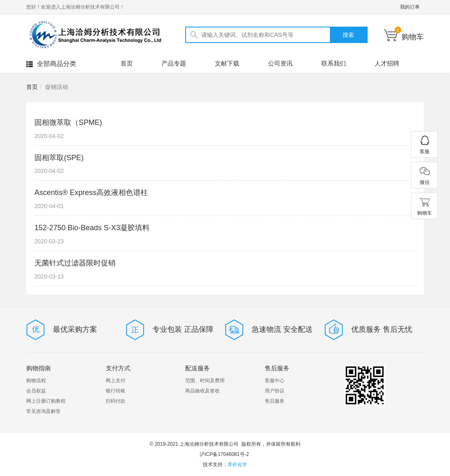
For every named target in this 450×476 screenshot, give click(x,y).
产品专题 (174, 63)
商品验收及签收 (202, 391)
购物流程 (36, 381)
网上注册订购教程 (46, 401)
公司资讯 (280, 63)
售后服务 (275, 401)
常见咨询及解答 (43, 411)
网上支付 (116, 381)
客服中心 (275, 381)
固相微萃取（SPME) (68, 122)
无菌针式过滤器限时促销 (75, 263)
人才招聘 (387, 63)
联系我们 (334, 63)
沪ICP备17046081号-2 (224, 454)
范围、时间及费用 (205, 381)
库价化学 (237, 465)
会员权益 (36, 391)
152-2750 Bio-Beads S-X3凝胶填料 (92, 228)
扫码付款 (116, 401)
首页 (127, 63)
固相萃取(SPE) (59, 158)
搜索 (348, 35)
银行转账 (116, 391)
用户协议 (275, 391)
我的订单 (410, 7)
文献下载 (227, 63)
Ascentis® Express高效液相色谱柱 (91, 193)
